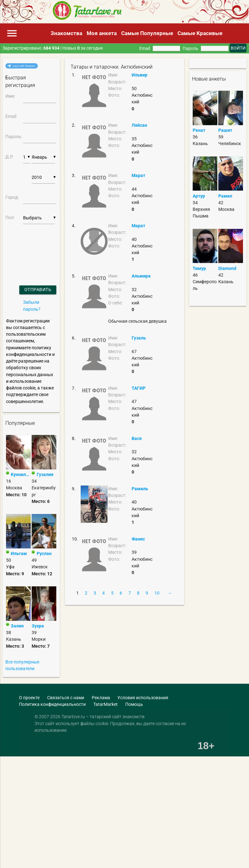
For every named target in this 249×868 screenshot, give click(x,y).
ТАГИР (139, 388)
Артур (199, 196)
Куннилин (21, 474)
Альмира (141, 276)
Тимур (199, 268)
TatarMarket (106, 704)
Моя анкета (102, 33)
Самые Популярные (147, 33)
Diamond (227, 268)
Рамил (225, 196)
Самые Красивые (200, 33)
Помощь (134, 704)
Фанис (138, 539)
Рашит (225, 130)
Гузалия (45, 474)
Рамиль (140, 489)
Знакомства (66, 33)
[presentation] (22, 247)
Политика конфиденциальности (52, 704)
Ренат (199, 130)
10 (157, 593)
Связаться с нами (66, 698)
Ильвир (140, 75)
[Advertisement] (46, 762)
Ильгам (19, 553)
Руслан (44, 553)
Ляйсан (139, 125)
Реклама (101, 698)
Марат (138, 175)
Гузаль (139, 338)
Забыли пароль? (32, 306)
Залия (17, 626)
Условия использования (143, 698)
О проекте (29, 698)
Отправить (38, 290)
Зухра (38, 626)
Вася (137, 438)
